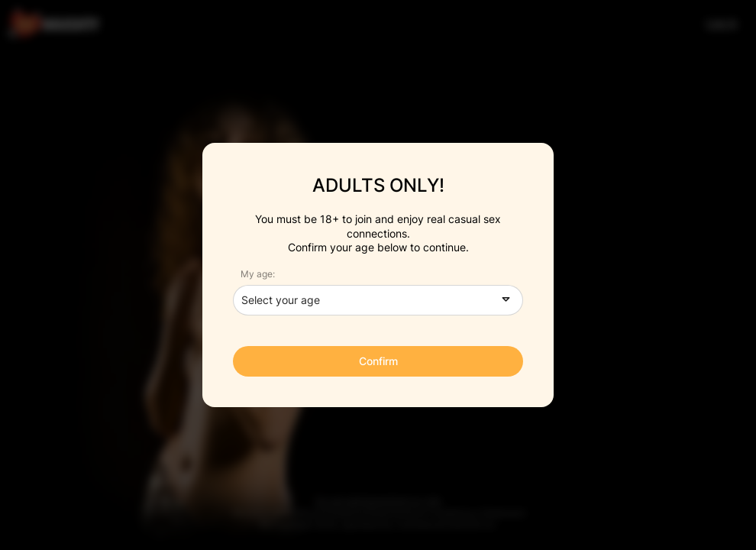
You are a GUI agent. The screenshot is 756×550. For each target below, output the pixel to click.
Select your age (281, 300)
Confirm (378, 361)
